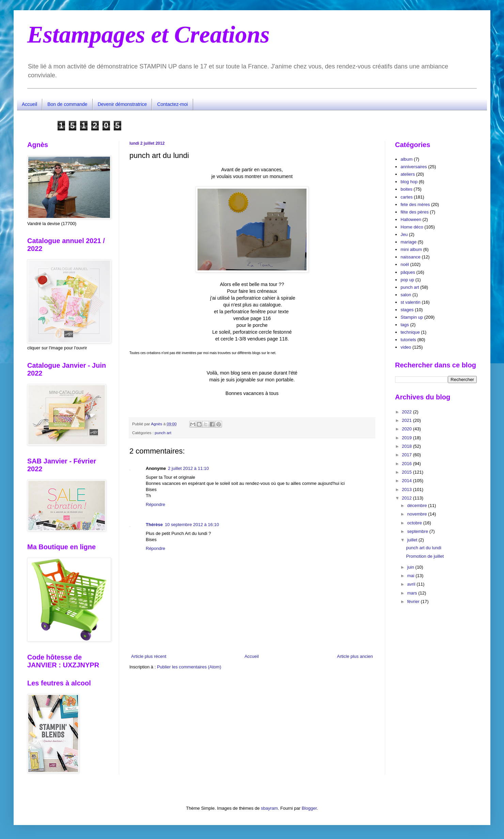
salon (406, 295)
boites (406, 189)
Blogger (309, 808)
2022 (407, 412)
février (414, 601)
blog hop (409, 182)
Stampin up (412, 317)
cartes (406, 197)
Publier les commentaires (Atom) (189, 667)
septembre (418, 531)
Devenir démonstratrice (122, 104)
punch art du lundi (423, 548)
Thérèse (154, 525)
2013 (407, 489)
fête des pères (414, 212)
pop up (407, 280)
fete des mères (415, 204)
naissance (411, 257)
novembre (418, 514)
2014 (407, 481)
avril (412, 584)
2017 (407, 455)
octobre (415, 523)
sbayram (269, 808)
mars (413, 593)
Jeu (404, 234)
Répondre (155, 504)
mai (412, 576)
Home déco (412, 227)
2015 (407, 472)
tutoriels (408, 340)
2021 (407, 420)
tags (405, 325)
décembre (418, 505)
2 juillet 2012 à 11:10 (188, 468)
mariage (408, 242)
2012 (407, 498)
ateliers (408, 174)
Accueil (29, 104)
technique (410, 332)
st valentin (411, 302)
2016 (407, 464)
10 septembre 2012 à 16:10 (192, 525)
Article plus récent (149, 656)
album (406, 159)
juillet (413, 540)
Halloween (411, 219)
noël (405, 264)
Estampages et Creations (148, 35)
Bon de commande (67, 104)
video (406, 347)
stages (407, 310)
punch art (163, 433)
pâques (408, 272)
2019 (407, 438)
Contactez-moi (172, 104)
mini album (411, 249)
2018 (407, 446)
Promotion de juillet (425, 556)
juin (411, 567)
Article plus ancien (355, 656)
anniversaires (414, 167)
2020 (407, 429)
